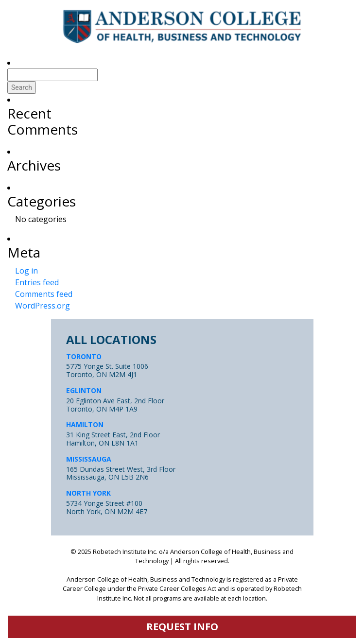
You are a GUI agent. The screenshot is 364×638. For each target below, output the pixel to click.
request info (182, 627)
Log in (26, 271)
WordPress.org (43, 306)
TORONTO (84, 356)
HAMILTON (85, 424)
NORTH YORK (88, 493)
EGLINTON (84, 390)
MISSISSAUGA (89, 459)
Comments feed (44, 294)
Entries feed (37, 282)
